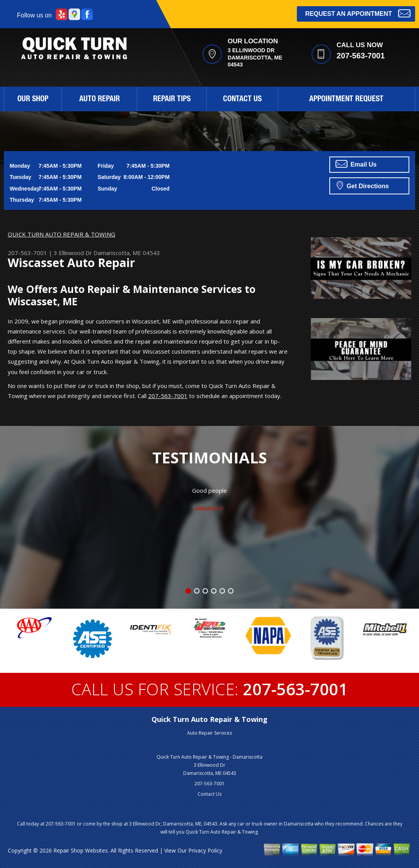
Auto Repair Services (209, 733)
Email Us (356, 164)
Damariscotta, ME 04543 (127, 253)
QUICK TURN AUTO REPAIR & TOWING (61, 234)
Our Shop (33, 100)
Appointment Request (346, 100)
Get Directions (363, 185)
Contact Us (242, 100)
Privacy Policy (205, 850)
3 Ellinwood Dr (73, 253)
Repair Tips (172, 100)
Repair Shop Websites (81, 850)
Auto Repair (100, 100)
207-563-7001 (361, 56)
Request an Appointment (358, 13)
